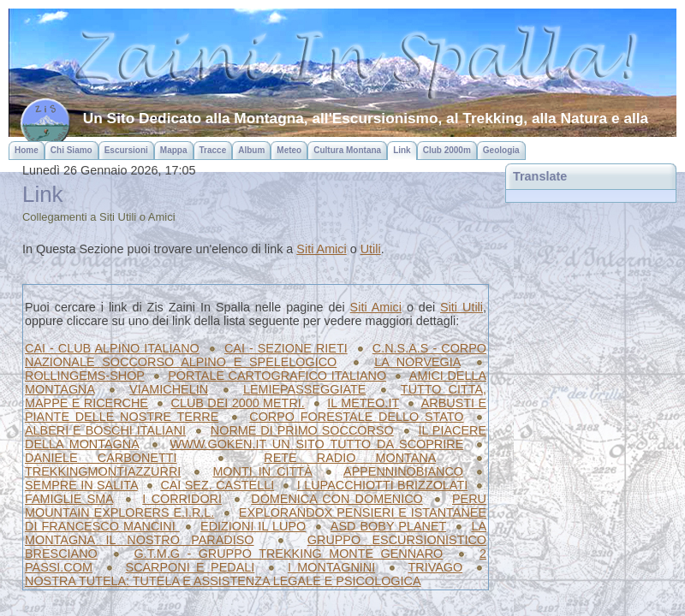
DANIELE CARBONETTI (101, 458)
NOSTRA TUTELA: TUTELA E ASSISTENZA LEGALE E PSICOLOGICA (223, 581)
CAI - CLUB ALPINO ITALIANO (112, 348)
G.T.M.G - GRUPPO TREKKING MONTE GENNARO (288, 554)
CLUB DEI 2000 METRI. (237, 403)
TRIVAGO (436, 567)
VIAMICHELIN (169, 389)
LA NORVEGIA (417, 362)
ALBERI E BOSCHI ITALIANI (105, 430)
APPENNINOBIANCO (403, 471)
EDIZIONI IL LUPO (253, 526)
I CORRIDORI (182, 499)
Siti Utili (462, 307)
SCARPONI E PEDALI (191, 567)
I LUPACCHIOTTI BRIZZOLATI (382, 485)
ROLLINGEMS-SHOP (85, 376)
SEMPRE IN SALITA (81, 485)
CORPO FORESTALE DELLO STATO (356, 417)
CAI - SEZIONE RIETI (286, 348)
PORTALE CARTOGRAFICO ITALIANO (277, 376)
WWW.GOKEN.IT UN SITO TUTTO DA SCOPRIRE (317, 444)
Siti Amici (321, 249)
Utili (371, 249)
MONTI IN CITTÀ (262, 471)
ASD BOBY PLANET (388, 526)
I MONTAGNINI (331, 567)
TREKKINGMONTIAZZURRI (103, 471)
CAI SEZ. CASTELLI (217, 485)
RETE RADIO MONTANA (349, 458)
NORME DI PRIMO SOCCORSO (302, 430)
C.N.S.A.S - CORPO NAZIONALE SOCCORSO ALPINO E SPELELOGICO (256, 355)
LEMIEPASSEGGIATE (304, 389)
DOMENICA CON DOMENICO (337, 499)
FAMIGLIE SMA (69, 499)
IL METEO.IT (363, 403)
